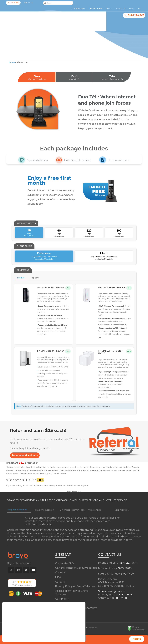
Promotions (96, 9)
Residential (13, 3)
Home (12, 68)
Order (137, 639)
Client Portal (78, 9)
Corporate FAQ (64, 569)
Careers (60, 587)
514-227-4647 (136, 15)
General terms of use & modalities (76, 574)
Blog (58, 583)
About (109, 9)
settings (26, 638)
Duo (37, 83)
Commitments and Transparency (76, 614)
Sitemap (60, 609)
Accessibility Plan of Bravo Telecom (72, 598)
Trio (112, 83)
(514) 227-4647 (129, 568)
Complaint (62, 605)
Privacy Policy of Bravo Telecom (75, 592)
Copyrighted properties (70, 618)
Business (28, 3)
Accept (74, 634)
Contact (60, 578)
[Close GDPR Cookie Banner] (83, 628)
